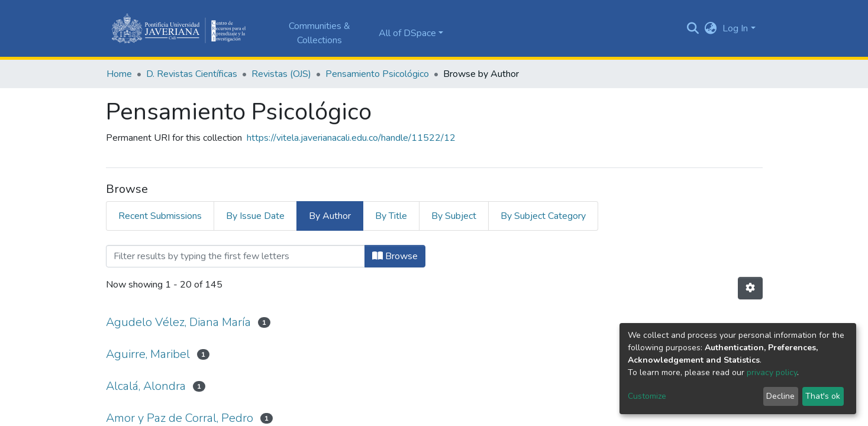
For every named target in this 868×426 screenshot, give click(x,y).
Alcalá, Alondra (146, 386)
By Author (330, 216)
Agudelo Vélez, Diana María (178, 322)
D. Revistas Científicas (192, 74)
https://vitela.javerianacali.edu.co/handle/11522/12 (351, 138)
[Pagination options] (750, 288)
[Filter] (235, 256)
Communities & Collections (320, 33)
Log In (735, 28)
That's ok (823, 396)
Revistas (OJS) (281, 74)
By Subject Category (543, 216)
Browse (395, 256)
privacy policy (772, 372)
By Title (391, 216)
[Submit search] (693, 28)
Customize (647, 396)
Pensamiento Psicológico (377, 74)
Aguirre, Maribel (148, 354)
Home (119, 74)
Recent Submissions (160, 216)
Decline (780, 396)
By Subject (454, 216)
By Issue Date (255, 216)
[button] (710, 28)
